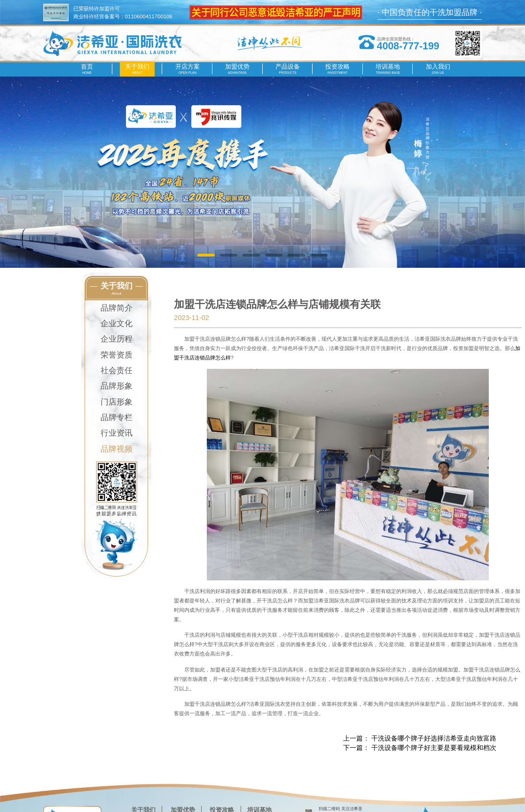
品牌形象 (117, 386)
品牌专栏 (117, 418)
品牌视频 (117, 449)
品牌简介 (117, 308)
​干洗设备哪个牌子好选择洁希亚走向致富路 (434, 738)
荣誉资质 (117, 355)
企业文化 (117, 324)
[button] (206, 255)
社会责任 (117, 371)
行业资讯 (117, 433)
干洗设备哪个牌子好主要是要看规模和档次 (434, 748)
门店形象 (117, 402)
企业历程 (117, 339)
